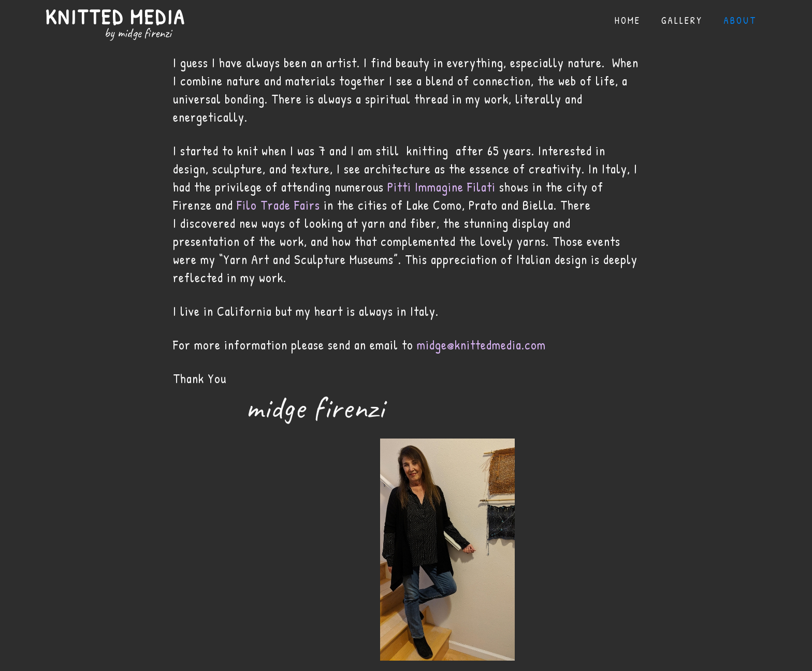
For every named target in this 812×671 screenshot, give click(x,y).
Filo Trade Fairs (278, 205)
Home (628, 20)
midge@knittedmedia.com (481, 345)
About (740, 20)
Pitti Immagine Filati (441, 187)
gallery (682, 20)
